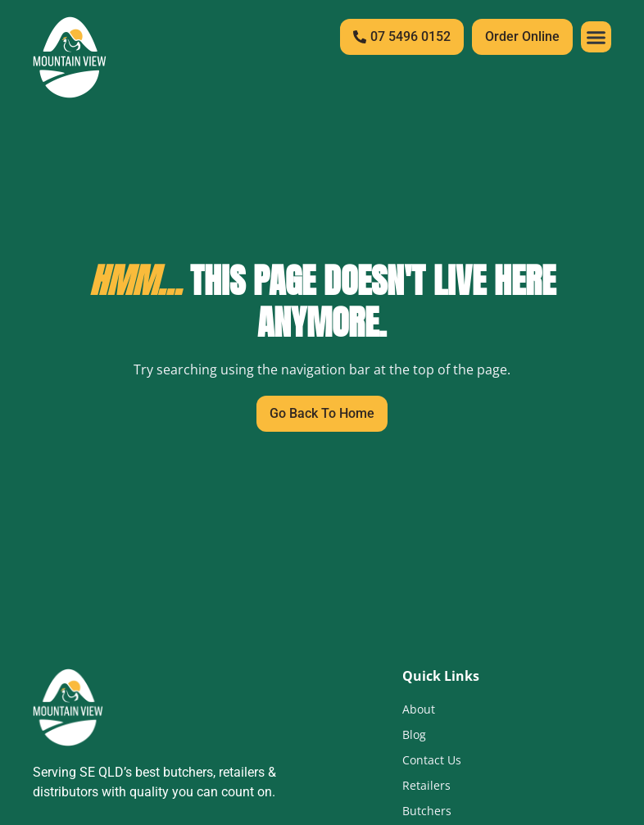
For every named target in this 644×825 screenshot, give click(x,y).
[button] (596, 37)
